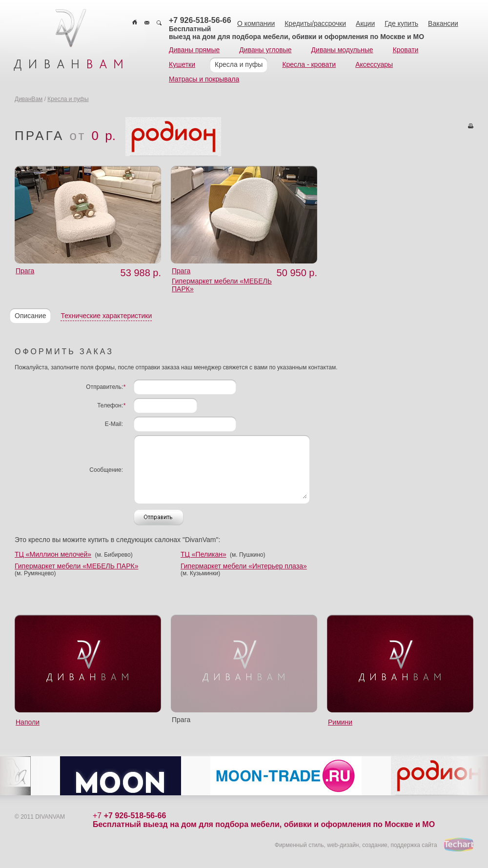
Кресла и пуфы (239, 64)
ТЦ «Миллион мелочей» (53, 554)
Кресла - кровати (309, 64)
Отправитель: (106, 387)
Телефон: (111, 405)
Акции (365, 23)
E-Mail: (114, 424)
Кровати (406, 50)
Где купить (401, 23)
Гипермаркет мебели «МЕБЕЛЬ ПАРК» (76, 566)
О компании (256, 23)
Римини (340, 722)
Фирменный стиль (299, 845)
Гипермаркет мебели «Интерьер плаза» (244, 566)
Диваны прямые (194, 50)
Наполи (28, 722)
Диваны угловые (265, 50)
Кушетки (182, 64)
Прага (25, 271)
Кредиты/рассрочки (315, 23)
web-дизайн (343, 845)
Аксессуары (374, 64)
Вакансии (443, 23)
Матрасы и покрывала (204, 79)
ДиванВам (29, 99)
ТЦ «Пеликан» (203, 554)
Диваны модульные (342, 50)
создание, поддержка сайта (399, 845)
